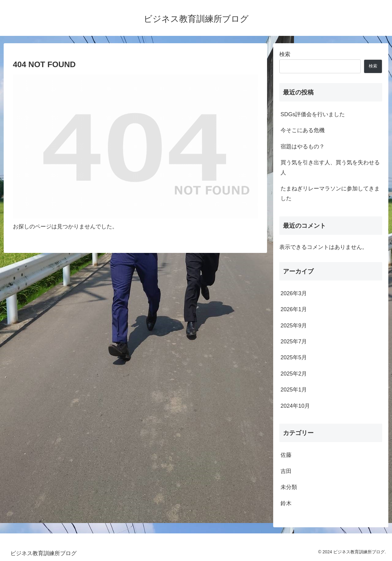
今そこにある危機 (303, 130)
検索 (285, 54)
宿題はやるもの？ (303, 147)
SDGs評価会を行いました (313, 114)
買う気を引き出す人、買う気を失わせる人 (330, 167)
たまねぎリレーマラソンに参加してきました (330, 193)
